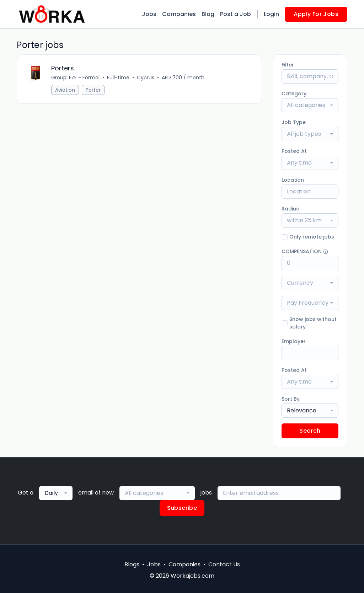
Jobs (149, 14)
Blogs (132, 564)
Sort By (291, 399)
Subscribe (182, 508)
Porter (93, 90)
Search (310, 431)
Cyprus (146, 78)
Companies (179, 14)
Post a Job (235, 14)
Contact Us (224, 564)
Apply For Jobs (316, 14)
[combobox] (310, 105)
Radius (290, 209)
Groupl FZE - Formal (75, 78)
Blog (208, 14)
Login (271, 14)
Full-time (118, 78)
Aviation (65, 90)
